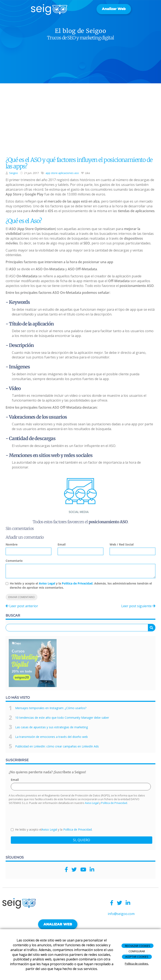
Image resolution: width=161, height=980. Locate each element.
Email (62, 544)
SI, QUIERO (82, 840)
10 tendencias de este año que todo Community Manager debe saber (62, 718)
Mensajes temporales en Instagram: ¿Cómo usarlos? (51, 708)
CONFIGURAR (137, 951)
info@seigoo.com (121, 914)
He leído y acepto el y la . (52, 829)
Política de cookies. (137, 964)
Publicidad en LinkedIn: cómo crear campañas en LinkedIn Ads (57, 746)
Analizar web (114, 9)
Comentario (14, 561)
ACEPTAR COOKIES (137, 957)
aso (77, 173)
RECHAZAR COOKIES (138, 946)
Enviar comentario (22, 597)
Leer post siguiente (138, 606)
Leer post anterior (22, 606)
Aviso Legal (47, 583)
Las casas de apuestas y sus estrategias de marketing (51, 727)
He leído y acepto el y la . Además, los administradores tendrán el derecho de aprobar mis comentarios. (81, 585)
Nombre (12, 544)
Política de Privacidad (77, 583)
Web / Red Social (122, 544)
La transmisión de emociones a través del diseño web (51, 737)
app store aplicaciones (60, 173)
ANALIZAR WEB (58, 924)
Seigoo (14, 173)
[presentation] (42, 816)
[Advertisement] (80, 121)
